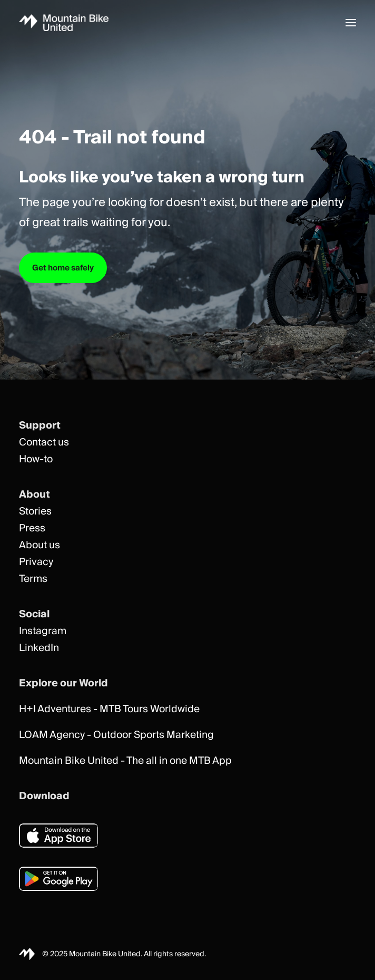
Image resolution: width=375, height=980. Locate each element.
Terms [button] (33, 579)
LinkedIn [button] (39, 648)
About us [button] (40, 545)
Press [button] (32, 528)
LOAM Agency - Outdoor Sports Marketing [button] (116, 735)
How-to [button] (36, 459)
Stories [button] (35, 512)
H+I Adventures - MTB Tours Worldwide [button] (109, 709)
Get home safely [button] (63, 268)
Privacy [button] (36, 562)
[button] (351, 23)
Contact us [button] (44, 443)
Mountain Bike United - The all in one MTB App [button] (125, 761)
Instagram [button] (43, 631)
